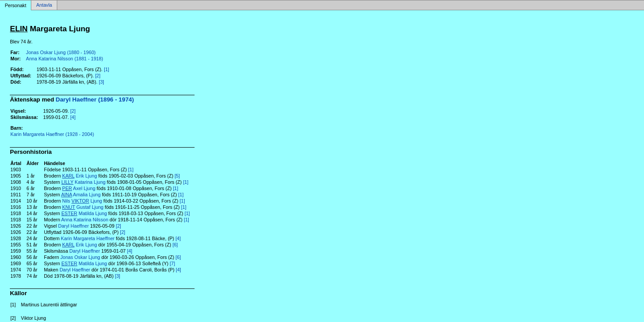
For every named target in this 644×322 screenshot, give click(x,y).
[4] (73, 117)
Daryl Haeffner (74, 226)
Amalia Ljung (81, 195)
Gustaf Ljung (83, 207)
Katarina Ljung (83, 182)
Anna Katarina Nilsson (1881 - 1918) (64, 59)
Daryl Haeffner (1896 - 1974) (95, 100)
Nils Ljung (82, 201)
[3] (102, 82)
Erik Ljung (80, 176)
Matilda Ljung (84, 213)
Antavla (44, 5)
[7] (173, 263)
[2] (98, 76)
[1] (106, 69)
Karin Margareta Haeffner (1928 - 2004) (52, 134)
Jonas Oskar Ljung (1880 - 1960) (61, 52)
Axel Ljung (79, 188)
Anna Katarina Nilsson (85, 220)
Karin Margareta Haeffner (88, 238)
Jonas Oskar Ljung (80, 257)
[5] (177, 176)
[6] (175, 245)
